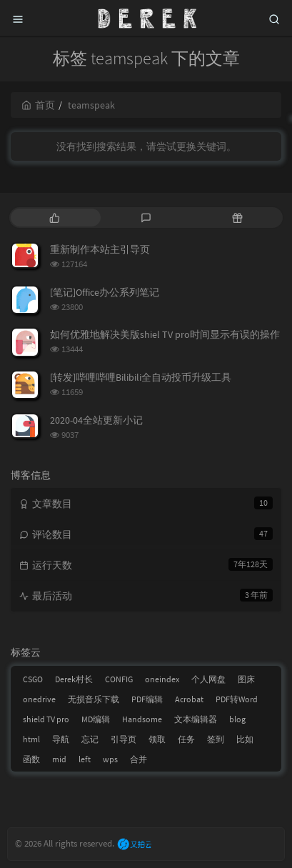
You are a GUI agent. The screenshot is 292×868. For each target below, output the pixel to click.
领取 (157, 739)
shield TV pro (46, 719)
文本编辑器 (196, 719)
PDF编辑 (147, 699)
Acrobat (189, 699)
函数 (31, 759)
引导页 (124, 739)
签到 (216, 739)
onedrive (39, 699)
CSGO (33, 679)
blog (237, 719)
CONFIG (119, 679)
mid (59, 759)
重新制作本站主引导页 (100, 249)
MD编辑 (96, 719)
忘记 (90, 739)
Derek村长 (74, 679)
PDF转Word (237, 699)
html (31, 739)
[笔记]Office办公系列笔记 (105, 292)
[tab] (55, 218)
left (85, 759)
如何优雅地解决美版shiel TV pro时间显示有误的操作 (165, 334)
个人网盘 (208, 679)
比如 (245, 739)
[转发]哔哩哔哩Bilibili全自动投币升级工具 (141, 377)
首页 (38, 105)
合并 (139, 759)
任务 (186, 739)
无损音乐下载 (94, 699)
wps (110, 759)
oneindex (162, 679)
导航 (61, 739)
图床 (246, 679)
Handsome (142, 719)
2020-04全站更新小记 (96, 420)
